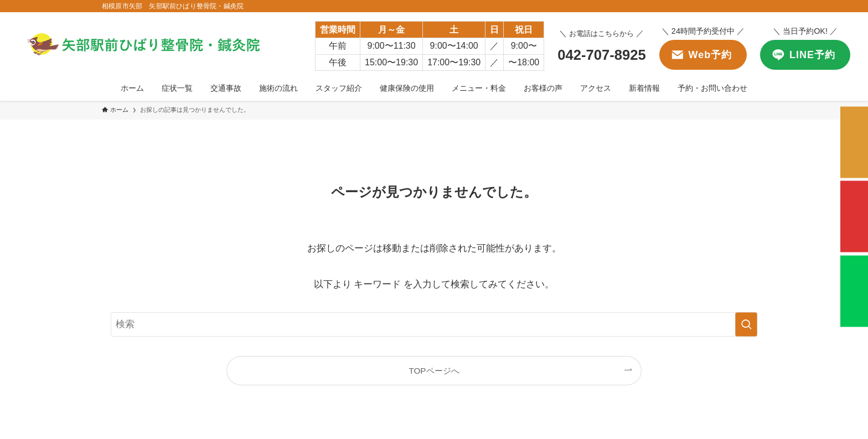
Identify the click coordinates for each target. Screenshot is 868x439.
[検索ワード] (434, 324)
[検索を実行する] (746, 324)
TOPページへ (434, 371)
